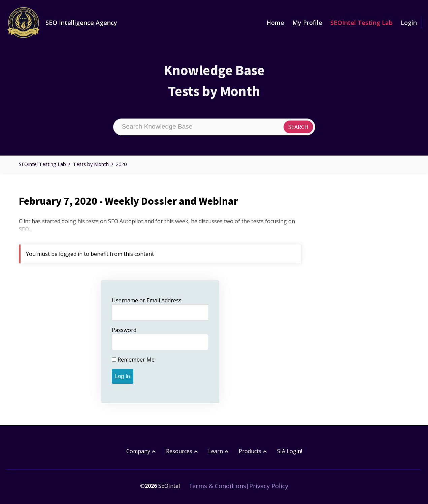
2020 (121, 164)
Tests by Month (91, 164)
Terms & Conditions (217, 486)
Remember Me (133, 360)
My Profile (307, 23)
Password (124, 330)
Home (275, 23)
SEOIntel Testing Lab (361, 23)
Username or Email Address (147, 300)
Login (409, 23)
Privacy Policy (269, 486)
